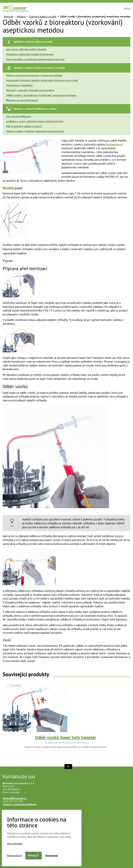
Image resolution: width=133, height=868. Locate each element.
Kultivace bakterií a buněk (43, 16)
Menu (127, 9)
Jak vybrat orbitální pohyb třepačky (27, 49)
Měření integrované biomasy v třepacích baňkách (34, 75)
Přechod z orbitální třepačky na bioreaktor (30, 90)
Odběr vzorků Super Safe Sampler (65, 737)
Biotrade (9, 16)
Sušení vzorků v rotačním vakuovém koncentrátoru (35, 131)
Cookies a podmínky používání (20, 804)
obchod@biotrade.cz (15, 798)
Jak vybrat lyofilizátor (19, 116)
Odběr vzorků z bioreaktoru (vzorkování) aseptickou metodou (41, 95)
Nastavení (52, 855)
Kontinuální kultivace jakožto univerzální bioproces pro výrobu (42, 80)
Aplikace (21, 16)
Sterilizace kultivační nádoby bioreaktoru (30, 54)
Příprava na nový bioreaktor (22, 100)
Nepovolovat (14, 855)
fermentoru (113, 144)
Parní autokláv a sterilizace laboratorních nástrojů (35, 59)
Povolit (34, 855)
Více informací (15, 844)
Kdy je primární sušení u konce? (24, 126)
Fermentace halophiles (19, 85)
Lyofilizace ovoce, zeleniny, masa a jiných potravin (35, 121)
